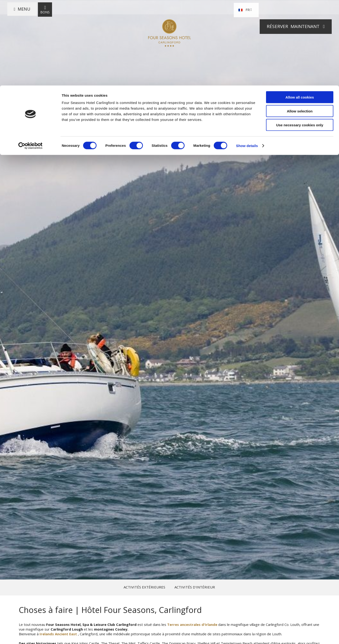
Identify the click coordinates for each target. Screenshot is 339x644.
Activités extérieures (144, 587)
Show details (247, 60)
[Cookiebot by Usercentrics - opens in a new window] (30, 60)
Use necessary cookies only (300, 39)
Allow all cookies (300, 12)
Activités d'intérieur (195, 587)
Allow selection (300, 26)
